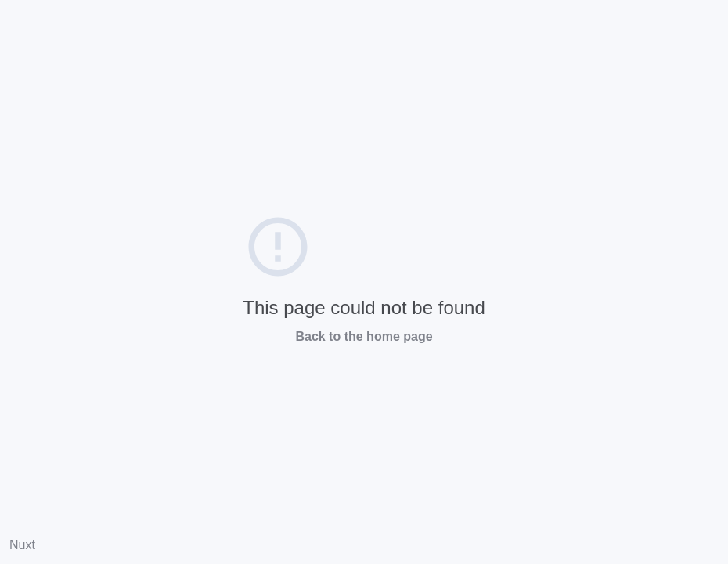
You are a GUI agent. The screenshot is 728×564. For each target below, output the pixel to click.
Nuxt (22, 545)
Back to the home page (364, 336)
